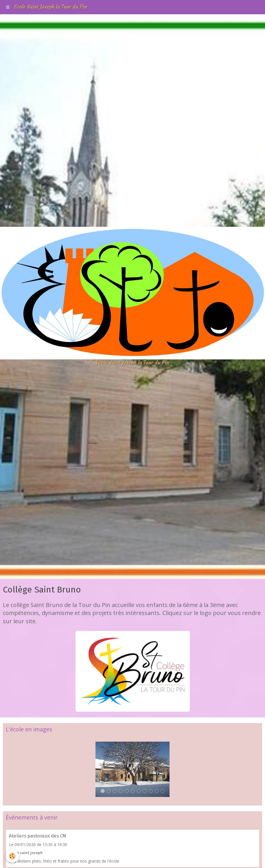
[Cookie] (12, 856)
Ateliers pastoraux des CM (38, 836)
